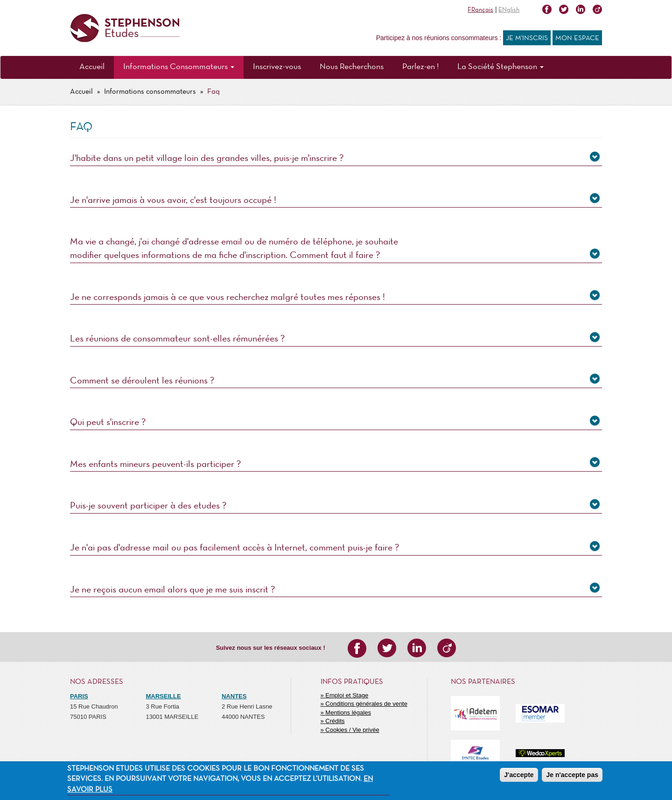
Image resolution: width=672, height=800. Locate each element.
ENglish (509, 10)
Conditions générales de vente (366, 704)
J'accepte (519, 775)
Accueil (92, 67)
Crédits (335, 721)
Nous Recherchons (352, 67)
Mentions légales (348, 713)
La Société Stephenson (500, 67)
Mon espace (577, 38)
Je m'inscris (527, 38)
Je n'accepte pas (572, 775)
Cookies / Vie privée (352, 730)
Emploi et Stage (347, 695)
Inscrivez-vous (277, 67)
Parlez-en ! (420, 67)
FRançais (480, 10)
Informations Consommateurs (179, 67)
